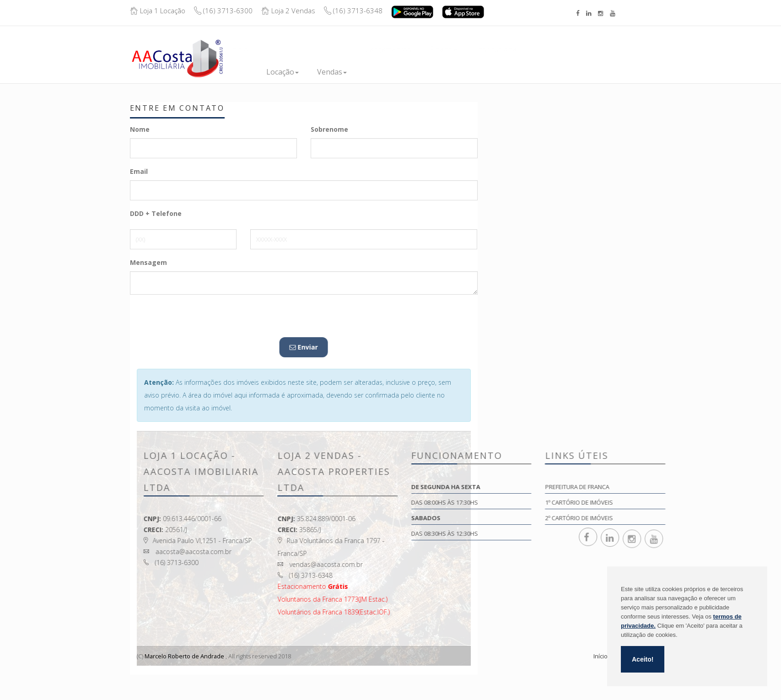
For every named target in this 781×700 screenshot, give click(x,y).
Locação (283, 72)
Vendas (332, 72)
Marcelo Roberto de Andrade (185, 656)
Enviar (115, 347)
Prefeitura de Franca (646, 487)
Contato (551, 70)
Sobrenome (329, 129)
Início (601, 656)
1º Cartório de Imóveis (648, 502)
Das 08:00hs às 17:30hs (514, 502)
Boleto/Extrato (620, 51)
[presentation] (199, 319)
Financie (444, 72)
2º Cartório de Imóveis (648, 518)
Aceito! (643, 659)
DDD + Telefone (156, 213)
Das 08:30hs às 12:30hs (514, 533)
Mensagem (148, 262)
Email (139, 171)
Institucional (497, 72)
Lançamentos (388, 72)
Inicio (239, 72)
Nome (140, 129)
